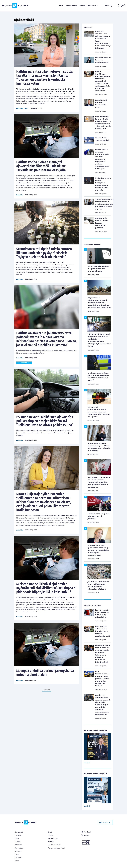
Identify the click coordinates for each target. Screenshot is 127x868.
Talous (26, 108)
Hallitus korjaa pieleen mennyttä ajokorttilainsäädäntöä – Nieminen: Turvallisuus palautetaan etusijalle (41, 166)
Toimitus (51, 842)
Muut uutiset (19, 848)
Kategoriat (93, 6)
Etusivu (60, 6)
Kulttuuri (18, 851)
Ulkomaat (18, 845)
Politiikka (20, 108)
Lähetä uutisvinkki (54, 845)
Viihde (17, 861)
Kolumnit (18, 858)
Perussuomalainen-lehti (56, 848)
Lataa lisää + (47, 690)
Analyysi (18, 842)
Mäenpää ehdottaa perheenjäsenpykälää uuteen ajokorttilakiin (45, 673)
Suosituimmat (72, 6)
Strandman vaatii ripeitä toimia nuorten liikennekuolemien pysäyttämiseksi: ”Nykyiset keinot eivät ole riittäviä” (44, 253)
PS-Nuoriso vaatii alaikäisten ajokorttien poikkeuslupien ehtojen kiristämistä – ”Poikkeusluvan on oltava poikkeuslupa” (45, 421)
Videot (82, 6)
